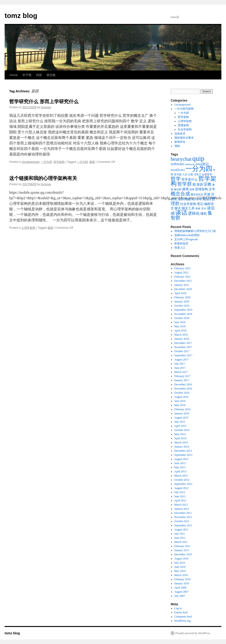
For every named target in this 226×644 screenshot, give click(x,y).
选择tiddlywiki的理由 (187, 235)
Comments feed (183, 617)
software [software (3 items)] (177, 164)
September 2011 (183, 525)
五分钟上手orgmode (186, 239)
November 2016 (183, 389)
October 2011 (182, 521)
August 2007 (181, 592)
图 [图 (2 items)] (194, 184)
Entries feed (181, 612)
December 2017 (183, 343)
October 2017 (182, 351)
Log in (178, 608)
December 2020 (183, 289)
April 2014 (180, 438)
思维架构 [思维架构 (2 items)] (202, 189)
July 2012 (180, 492)
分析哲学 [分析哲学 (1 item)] (207, 174)
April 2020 (180, 293)
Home (14, 75)
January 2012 (182, 509)
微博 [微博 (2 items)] (185, 189)
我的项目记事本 (184, 138)
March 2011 (181, 542)
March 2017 (181, 372)
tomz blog (21, 16)
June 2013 (180, 463)
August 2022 (181, 272)
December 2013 (183, 451)
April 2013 (180, 471)
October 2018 (182, 318)
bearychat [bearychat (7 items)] (181, 159)
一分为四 (46, 162)
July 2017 (180, 364)
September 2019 (183, 310)
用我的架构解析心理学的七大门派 (195, 231)
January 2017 (182, 380)
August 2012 (181, 488)
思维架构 (183, 125)
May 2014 (180, 434)
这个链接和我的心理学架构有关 (43, 178)
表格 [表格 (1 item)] (198, 209)
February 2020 (182, 297)
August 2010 (181, 559)
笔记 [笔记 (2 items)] (200, 204)
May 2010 (180, 571)
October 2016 (182, 393)
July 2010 (180, 563)
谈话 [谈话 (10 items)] (181, 213)
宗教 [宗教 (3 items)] (208, 184)
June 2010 (180, 567)
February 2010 (182, 579)
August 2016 (181, 397)
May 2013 (180, 467)
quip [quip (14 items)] (198, 158)
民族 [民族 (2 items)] (207, 194)
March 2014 (181, 442)
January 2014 (182, 447)
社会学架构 (185, 129)
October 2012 (182, 480)
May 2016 (180, 405)
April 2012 (180, 501)
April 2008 (180, 588)
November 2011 (183, 517)
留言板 (51, 75)
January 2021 (182, 285)
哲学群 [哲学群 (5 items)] (185, 184)
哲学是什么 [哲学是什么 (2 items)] (190, 179)
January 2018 (182, 339)
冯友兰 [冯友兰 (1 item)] (198, 174)
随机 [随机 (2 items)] (204, 214)
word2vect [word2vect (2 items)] (178, 170)
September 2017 (183, 355)
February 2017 (182, 376)
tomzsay (46, 107)
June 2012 (180, 496)
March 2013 (181, 476)
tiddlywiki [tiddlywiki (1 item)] (190, 164)
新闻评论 (180, 142)
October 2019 (182, 306)
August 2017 (181, 360)
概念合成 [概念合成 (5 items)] (180, 194)
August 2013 (181, 459)
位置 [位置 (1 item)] (190, 174)
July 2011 (180, 534)
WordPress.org (182, 621)
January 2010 (182, 583)
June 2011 (180, 538)
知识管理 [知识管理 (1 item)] (196, 199)
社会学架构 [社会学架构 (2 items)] (188, 204)
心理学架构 (28, 228)
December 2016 (183, 384)
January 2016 (182, 413)
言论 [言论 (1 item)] (204, 209)
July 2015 (180, 422)
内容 (39, 75)
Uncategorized (30, 162)
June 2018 (180, 322)
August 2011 (181, 530)
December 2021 (183, 281)
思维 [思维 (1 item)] (192, 189)
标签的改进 (181, 243)
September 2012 (183, 484)
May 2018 (180, 326)
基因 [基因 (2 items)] (200, 184)
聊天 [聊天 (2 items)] (178, 208)
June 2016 (180, 401)
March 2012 (181, 505)
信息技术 (180, 134)
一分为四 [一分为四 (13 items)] (199, 169)
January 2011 (182, 550)
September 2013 (183, 455)
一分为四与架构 (184, 109)
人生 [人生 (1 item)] (185, 174)
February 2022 (182, 277)
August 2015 (181, 418)
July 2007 (180, 596)
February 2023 (182, 268)
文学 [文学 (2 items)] (212, 189)
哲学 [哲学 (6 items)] (176, 179)
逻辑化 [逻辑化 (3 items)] (194, 213)
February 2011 (182, 546)
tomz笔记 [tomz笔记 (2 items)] (202, 164)
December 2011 (183, 513)
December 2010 (183, 554)
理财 (177, 146)
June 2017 (180, 368)
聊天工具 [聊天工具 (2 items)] (188, 208)
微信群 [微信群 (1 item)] (178, 189)
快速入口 (180, 248)
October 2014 (182, 430)
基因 (92, 162)
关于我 (27, 75)
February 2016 (182, 409)
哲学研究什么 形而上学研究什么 (44, 101)
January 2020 (182, 302)
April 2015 (180, 426)
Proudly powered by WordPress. (193, 633)
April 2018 (180, 331)
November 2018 (183, 314)
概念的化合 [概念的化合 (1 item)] (197, 195)
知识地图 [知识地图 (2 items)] (184, 199)
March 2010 (181, 575)
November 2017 (183, 347)
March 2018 (181, 335)
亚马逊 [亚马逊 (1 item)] (178, 174)
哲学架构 (59, 162)
